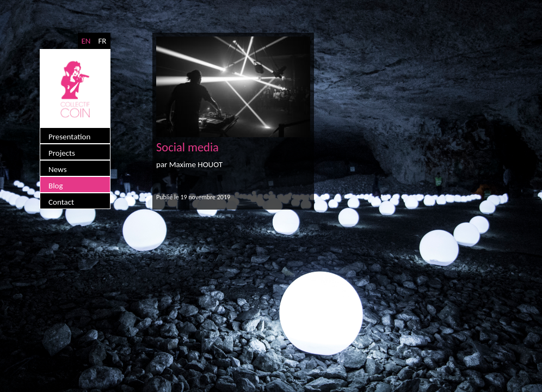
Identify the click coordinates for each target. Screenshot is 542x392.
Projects (62, 153)
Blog (56, 186)
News (58, 169)
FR (102, 41)
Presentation (69, 137)
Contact (61, 202)
